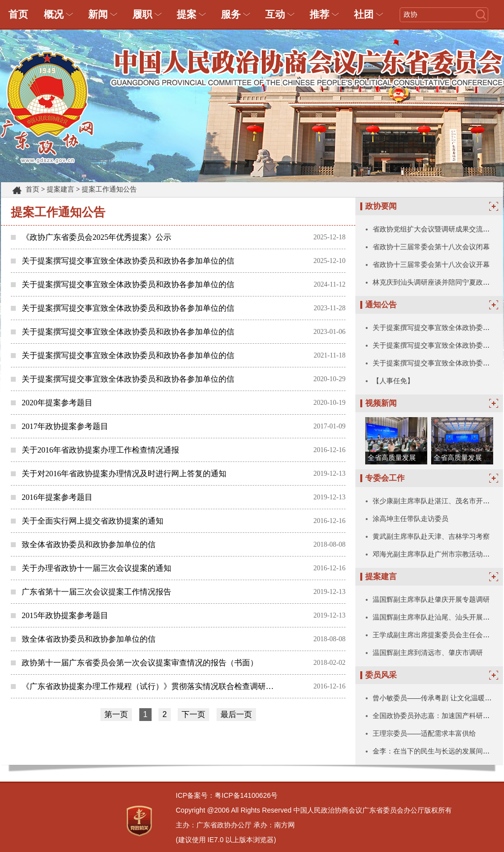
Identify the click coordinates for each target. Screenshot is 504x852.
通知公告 (381, 305)
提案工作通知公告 (109, 189)
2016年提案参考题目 (57, 497)
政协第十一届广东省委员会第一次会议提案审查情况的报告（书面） (140, 663)
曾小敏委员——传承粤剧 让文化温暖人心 (436, 698)
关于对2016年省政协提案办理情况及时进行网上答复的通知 (124, 474)
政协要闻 (381, 206)
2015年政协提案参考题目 (65, 615)
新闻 (98, 14)
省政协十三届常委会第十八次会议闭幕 (431, 247)
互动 (275, 14)
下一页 (193, 714)
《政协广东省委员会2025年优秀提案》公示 (96, 237)
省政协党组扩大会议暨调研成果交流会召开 (438, 229)
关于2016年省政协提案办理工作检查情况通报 (100, 450)
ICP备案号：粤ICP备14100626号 (227, 795)
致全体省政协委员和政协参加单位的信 (89, 544)
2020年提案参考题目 (57, 403)
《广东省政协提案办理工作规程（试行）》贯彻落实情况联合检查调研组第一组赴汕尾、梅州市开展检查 (151, 686)
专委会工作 (385, 478)
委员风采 (381, 675)
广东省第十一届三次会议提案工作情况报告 (96, 592)
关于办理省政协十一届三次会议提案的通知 (96, 568)
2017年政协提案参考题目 (65, 426)
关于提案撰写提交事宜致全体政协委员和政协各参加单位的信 (128, 261)
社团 (364, 14)
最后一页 (236, 714)
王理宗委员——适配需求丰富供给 (424, 733)
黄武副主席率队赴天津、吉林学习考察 (431, 536)
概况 (54, 14)
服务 (231, 14)
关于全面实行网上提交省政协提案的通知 (93, 521)
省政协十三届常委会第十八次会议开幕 (431, 264)
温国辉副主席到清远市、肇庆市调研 (428, 653)
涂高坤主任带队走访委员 (410, 519)
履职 (142, 14)
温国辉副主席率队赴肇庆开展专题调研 (431, 599)
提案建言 (61, 189)
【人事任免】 (393, 381)
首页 (18, 14)
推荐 (319, 14)
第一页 (116, 714)
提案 (187, 14)
